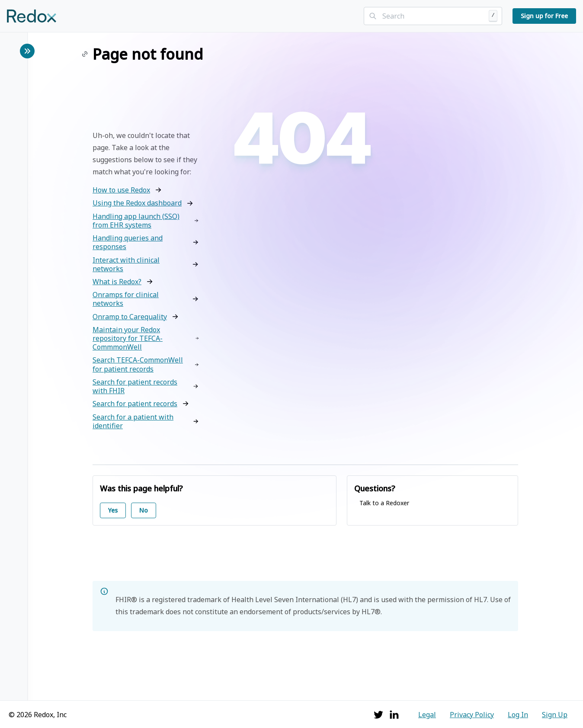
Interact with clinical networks (126, 264)
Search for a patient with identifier (133, 421)
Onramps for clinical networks (126, 299)
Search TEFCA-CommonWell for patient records (138, 364)
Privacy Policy (472, 715)
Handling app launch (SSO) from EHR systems (136, 221)
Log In (518, 715)
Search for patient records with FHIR (135, 386)
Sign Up (555, 715)
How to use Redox (121, 190)
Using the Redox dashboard (137, 203)
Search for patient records (135, 404)
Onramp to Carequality (130, 317)
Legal (427, 715)
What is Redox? (117, 282)
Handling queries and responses (128, 242)
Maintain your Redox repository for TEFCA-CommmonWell (128, 338)
